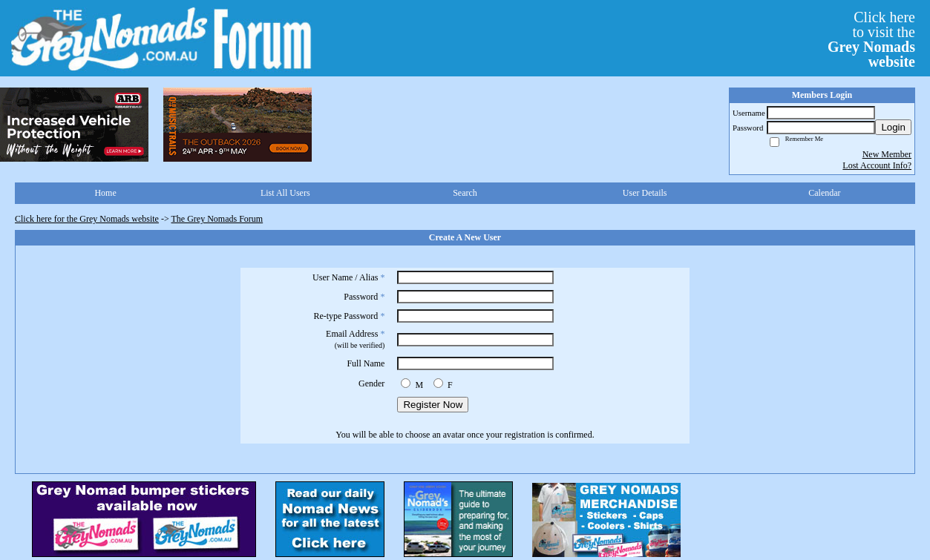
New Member (887, 154)
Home (105, 193)
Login (893, 127)
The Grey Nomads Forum (217, 219)
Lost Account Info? (877, 165)
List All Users (285, 193)
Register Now (433, 405)
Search (465, 193)
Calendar (824, 193)
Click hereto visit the (871, 39)
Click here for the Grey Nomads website (87, 219)
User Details (645, 193)
